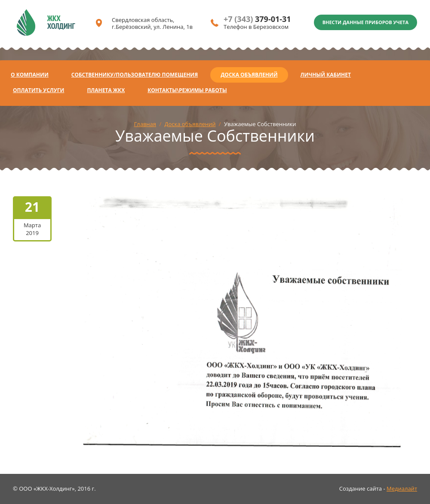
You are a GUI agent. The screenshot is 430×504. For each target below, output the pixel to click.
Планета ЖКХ (106, 90)
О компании (30, 75)
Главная (145, 124)
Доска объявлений (249, 75)
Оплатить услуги (38, 90)
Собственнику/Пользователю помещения (135, 75)
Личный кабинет (326, 75)
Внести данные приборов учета (365, 22)
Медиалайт (402, 489)
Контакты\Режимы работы (187, 90)
